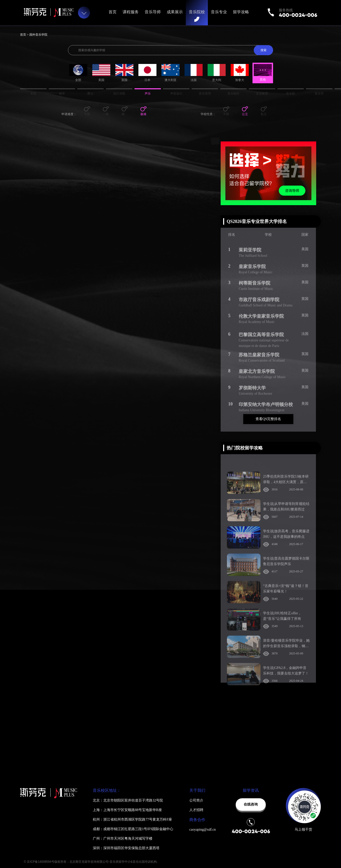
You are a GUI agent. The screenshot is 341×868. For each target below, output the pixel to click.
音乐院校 (197, 12)
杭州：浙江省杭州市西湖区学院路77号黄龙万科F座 (132, 819)
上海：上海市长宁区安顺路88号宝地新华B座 (127, 810)
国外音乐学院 (38, 35)
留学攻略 (241, 12)
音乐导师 (153, 12)
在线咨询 (251, 804)
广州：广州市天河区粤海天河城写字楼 (123, 839)
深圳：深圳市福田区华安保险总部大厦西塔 (126, 848)
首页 (113, 12)
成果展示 (175, 12)
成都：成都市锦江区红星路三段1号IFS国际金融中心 (133, 829)
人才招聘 (196, 810)
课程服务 (131, 12)
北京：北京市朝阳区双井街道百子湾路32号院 (128, 800)
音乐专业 (219, 12)
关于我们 (197, 790)
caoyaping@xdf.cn (203, 830)
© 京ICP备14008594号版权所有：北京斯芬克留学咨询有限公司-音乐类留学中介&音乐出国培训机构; (91, 862)
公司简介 (196, 800)
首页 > (25, 35)
